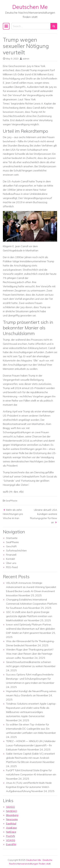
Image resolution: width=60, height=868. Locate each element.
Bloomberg (12, 815)
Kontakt (11, 559)
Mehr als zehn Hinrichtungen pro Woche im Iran (13, 514)
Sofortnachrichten (16, 550)
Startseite (12, 538)
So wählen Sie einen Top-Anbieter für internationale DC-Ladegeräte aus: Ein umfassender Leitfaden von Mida (28, 729)
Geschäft (11, 546)
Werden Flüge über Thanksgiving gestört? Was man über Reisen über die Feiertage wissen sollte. (30, 654)
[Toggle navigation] (6, 26)
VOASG (11, 840)
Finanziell (11, 555)
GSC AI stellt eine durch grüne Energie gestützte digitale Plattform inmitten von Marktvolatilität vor (29, 616)
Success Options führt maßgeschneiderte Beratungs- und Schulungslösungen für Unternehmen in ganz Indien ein (30, 679)
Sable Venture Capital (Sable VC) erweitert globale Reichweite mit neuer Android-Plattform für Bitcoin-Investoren (30, 758)
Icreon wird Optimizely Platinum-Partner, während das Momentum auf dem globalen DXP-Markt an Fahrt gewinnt (31, 629)
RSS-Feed (12, 567)
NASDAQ (12, 811)
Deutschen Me (30, 7)
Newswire (12, 819)
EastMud (11, 823)
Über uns (11, 563)
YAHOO (10, 807)
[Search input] (31, 26)
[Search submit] (54, 26)
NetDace (11, 832)
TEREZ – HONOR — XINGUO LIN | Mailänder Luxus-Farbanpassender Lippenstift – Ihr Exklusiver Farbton (31, 745)
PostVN (10, 836)
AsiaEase (11, 828)
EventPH (11, 844)
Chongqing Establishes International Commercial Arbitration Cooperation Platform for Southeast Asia (32, 604)
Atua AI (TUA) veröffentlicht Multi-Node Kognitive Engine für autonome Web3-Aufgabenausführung (29, 787)
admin (26, 59)
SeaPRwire (12, 501)
